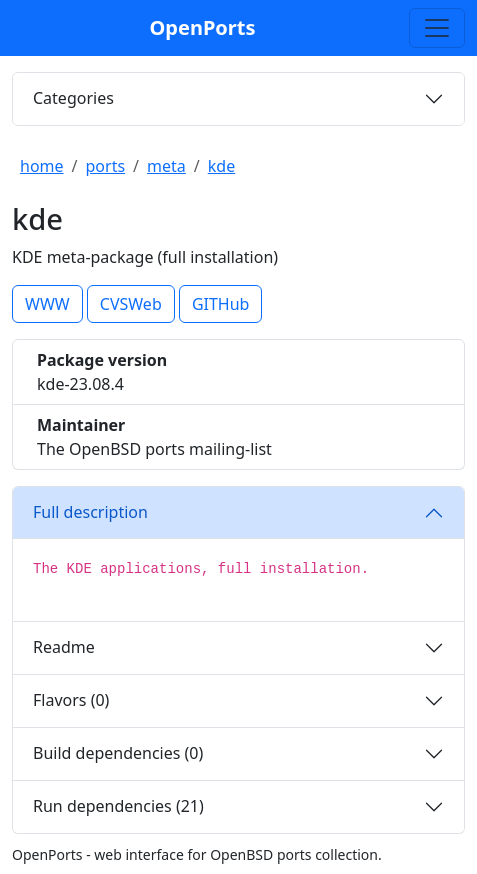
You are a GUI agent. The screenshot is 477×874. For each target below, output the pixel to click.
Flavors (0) (71, 700)
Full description (90, 512)
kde (221, 166)
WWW (47, 304)
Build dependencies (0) (118, 753)
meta (166, 166)
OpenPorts (203, 27)
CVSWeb (131, 304)
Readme (64, 647)
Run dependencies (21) (118, 806)
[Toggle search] (437, 28)
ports (106, 166)
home (42, 166)
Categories (73, 98)
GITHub (221, 304)
